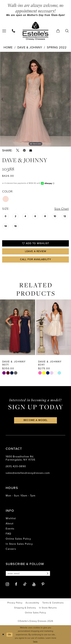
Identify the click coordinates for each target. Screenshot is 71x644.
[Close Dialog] (3, 635)
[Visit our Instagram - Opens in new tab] (7, 584)
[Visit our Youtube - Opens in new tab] (34, 584)
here (35, 641)
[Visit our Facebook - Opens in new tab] (16, 584)
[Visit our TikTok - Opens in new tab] (25, 584)
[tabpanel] (35, 99)
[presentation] (18, 327)
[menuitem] (14, 31)
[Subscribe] (47, 574)
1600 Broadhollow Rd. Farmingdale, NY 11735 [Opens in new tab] (20, 458)
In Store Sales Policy (19, 544)
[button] (58, 31)
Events (10, 529)
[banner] (35, 31)
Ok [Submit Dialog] (10, 634)
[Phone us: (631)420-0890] (14, 31)
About (10, 523)
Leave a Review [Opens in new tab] (36, 251)
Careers (11, 549)
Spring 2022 (57, 47)
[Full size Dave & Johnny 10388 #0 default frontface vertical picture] (35, 99)
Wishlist (11, 518)
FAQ (8, 534)
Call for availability (36, 259)
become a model (36, 420)
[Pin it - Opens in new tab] (24, 151)
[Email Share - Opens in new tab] (31, 151)
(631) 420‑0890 (16, 466)
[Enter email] (28, 574)
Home (8, 47)
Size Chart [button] (61, 209)
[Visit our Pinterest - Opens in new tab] (43, 584)
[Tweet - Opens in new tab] (18, 151)
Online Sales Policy (18, 539)
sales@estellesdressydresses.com (28, 473)
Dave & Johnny (30, 47)
